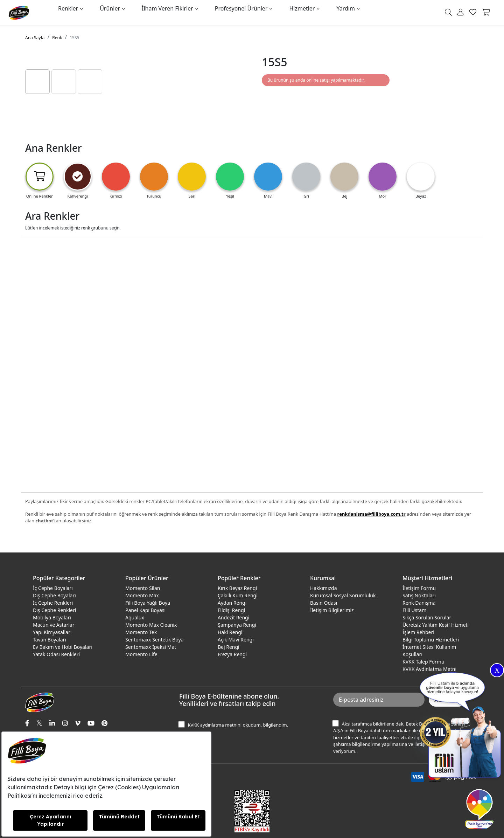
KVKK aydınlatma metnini (215, 725)
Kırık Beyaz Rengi (237, 588)
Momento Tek (141, 632)
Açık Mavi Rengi (236, 640)
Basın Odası (324, 603)
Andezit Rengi (233, 617)
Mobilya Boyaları (52, 617)
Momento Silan (143, 588)
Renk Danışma (419, 603)
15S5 (74, 38)
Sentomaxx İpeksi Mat (151, 647)
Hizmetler (302, 8)
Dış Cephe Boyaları (54, 595)
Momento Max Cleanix (151, 625)
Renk (57, 38)
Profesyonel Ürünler (241, 8)
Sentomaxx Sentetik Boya (154, 640)
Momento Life (141, 654)
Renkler (68, 8)
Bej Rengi (229, 647)
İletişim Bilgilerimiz (332, 610)
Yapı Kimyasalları (52, 632)
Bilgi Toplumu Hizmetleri (431, 640)
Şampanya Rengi (237, 625)
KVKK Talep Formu (423, 662)
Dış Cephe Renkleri (54, 610)
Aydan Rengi (232, 603)
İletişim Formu (419, 588)
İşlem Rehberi (418, 632)
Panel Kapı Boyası (145, 610)
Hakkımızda (324, 588)
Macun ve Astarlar (54, 625)
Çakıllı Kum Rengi (238, 595)
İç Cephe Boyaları (53, 588)
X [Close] (497, 670)
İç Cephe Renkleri (53, 603)
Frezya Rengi (232, 654)
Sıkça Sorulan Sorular (427, 617)
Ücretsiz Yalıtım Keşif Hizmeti (436, 625)
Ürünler (110, 8)
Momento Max (142, 595)
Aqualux (135, 617)
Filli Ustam (414, 610)
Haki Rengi (230, 632)
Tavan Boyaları (50, 640)
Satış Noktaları (419, 595)
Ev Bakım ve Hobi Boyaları (63, 647)
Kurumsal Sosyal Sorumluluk (343, 595)
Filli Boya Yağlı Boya (148, 603)
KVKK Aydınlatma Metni (429, 669)
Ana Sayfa (35, 38)
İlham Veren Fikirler (167, 8)
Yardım (345, 8)
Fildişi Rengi (231, 610)
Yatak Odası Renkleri (56, 654)
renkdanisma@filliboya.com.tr (372, 514)
